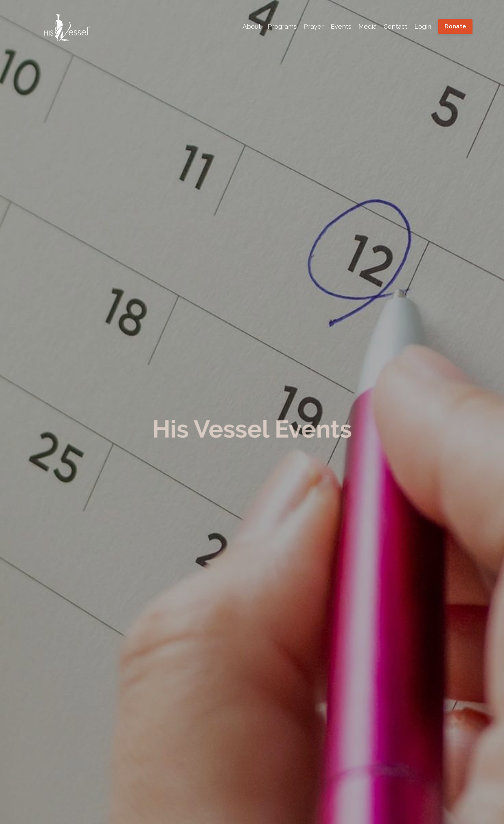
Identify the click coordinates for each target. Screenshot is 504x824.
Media (367, 26)
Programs (282, 26)
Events (341, 26)
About (252, 26)
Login (423, 26)
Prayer (314, 26)
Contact (395, 26)
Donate (456, 26)
